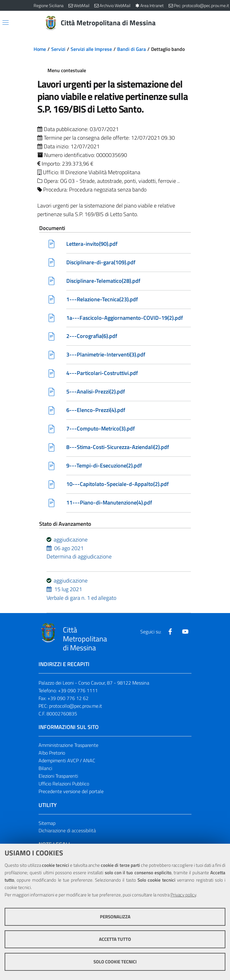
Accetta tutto (115, 939)
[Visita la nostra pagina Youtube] (185, 632)
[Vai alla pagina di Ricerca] (193, 23)
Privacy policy (183, 895)
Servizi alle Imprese (91, 49)
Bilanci (45, 768)
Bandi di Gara (131, 49)
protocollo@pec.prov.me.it (76, 706)
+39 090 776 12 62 (68, 698)
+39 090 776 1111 (78, 691)
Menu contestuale (67, 70)
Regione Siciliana (49, 5)
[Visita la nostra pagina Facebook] (170, 632)
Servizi (58, 49)
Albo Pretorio (52, 753)
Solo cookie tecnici (115, 962)
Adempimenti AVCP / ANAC (67, 761)
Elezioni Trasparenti (58, 776)
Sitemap (47, 823)
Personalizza (115, 917)
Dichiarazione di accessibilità (67, 831)
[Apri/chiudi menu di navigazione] (6, 23)
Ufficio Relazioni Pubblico (64, 784)
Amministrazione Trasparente (68, 745)
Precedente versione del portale (71, 792)
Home (40, 49)
